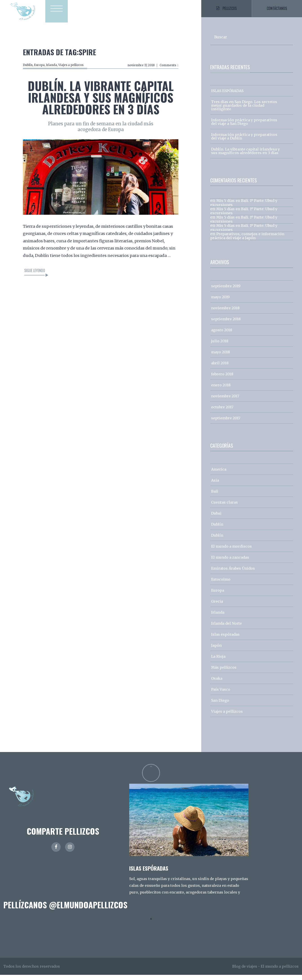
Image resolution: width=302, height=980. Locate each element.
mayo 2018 (221, 357)
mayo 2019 (220, 302)
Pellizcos (226, 11)
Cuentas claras (224, 507)
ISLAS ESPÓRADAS (227, 96)
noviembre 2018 (225, 313)
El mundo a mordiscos (231, 551)
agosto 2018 (222, 335)
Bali (215, 496)
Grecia (217, 606)
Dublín (28, 65)
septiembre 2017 (226, 423)
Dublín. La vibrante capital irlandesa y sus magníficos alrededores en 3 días (101, 97)
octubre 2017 (222, 412)
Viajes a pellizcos (71, 65)
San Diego (220, 706)
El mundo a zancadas (230, 562)
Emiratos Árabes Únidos (233, 573)
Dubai (216, 518)
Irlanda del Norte (226, 628)
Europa (39, 65)
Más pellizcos (224, 673)
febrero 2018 (222, 379)
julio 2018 (220, 346)
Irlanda (51, 65)
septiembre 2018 (226, 324)
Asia (215, 485)
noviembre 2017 (225, 401)
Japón (216, 650)
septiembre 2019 (226, 291)
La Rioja (218, 661)
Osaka (217, 684)
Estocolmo (221, 584)
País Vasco (221, 695)
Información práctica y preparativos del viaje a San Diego (244, 127)
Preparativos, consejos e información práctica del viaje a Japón (247, 241)
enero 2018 (221, 390)
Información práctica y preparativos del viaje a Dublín (244, 142)
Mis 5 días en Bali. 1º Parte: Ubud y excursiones (244, 208)
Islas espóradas (225, 639)
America (219, 474)
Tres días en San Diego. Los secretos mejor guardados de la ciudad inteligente (244, 111)
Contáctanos (277, 11)
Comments (169, 65)
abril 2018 (220, 368)
